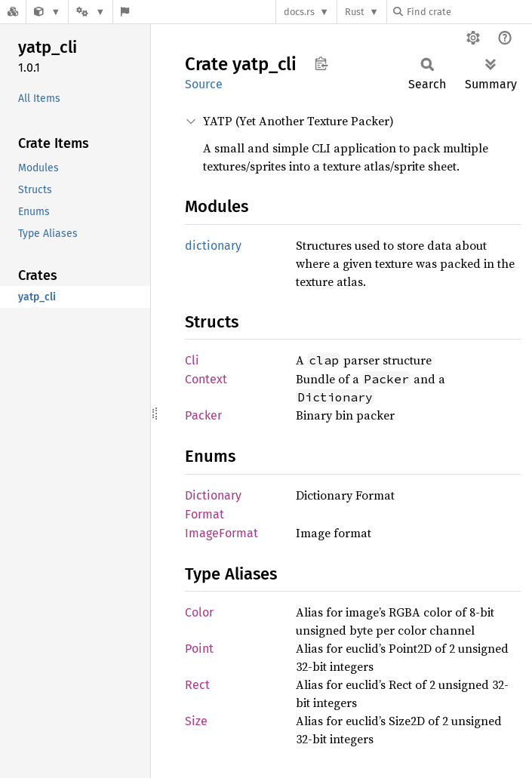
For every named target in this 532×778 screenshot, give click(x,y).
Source (204, 84)
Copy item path (321, 63)
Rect (197, 685)
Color (199, 612)
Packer (203, 415)
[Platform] (91, 12)
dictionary (213, 246)
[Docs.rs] (13, 12)
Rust (355, 12)
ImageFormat (221, 533)
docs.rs (299, 12)
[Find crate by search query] (469, 12)
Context (206, 379)
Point (199, 649)
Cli (192, 360)
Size (196, 721)
